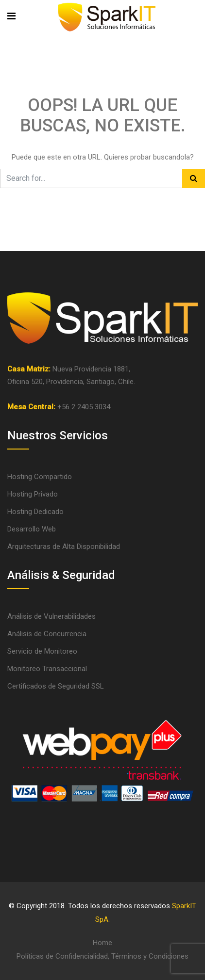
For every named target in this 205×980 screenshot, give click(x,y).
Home (102, 943)
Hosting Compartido (40, 477)
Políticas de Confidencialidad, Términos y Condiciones (102, 956)
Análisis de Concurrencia (47, 634)
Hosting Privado (33, 494)
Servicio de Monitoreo (42, 651)
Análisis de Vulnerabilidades (51, 616)
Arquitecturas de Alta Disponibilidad (64, 546)
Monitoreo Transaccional (47, 669)
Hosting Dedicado (35, 512)
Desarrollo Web (32, 529)
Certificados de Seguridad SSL (56, 686)
